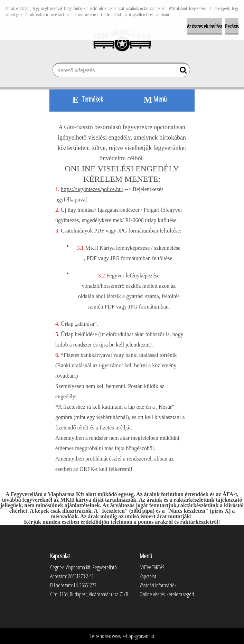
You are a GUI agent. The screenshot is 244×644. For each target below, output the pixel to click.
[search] (182, 72)
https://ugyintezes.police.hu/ (92, 189)
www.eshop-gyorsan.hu (133, 636)
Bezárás (232, 26)
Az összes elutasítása (205, 26)
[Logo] (122, 40)
